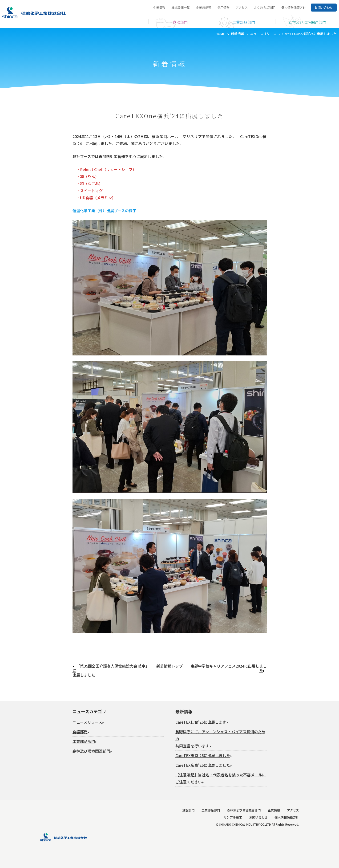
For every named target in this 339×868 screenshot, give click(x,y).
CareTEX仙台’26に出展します (201, 722)
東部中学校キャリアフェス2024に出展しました (229, 668)
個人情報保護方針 (294, 7)
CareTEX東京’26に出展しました (203, 755)
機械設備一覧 (181, 7)
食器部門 (180, 22)
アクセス (242, 7)
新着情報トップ (169, 666)
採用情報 (223, 7)
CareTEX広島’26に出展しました (203, 765)
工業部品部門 (244, 22)
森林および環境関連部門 (244, 810)
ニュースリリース (87, 722)
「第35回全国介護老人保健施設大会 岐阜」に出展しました (111, 671)
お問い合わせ (258, 817)
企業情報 (159, 7)
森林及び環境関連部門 (307, 22)
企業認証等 (204, 7)
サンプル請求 (233, 817)
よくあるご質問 (264, 7)
